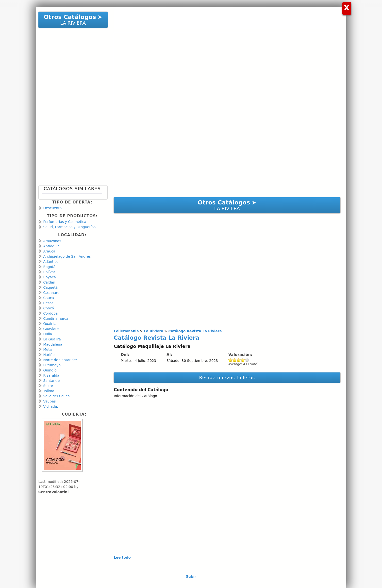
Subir (191, 576)
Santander (52, 381)
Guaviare (51, 329)
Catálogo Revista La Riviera (157, 338)
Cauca (49, 298)
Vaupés (50, 401)
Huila (48, 334)
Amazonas (52, 241)
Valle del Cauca (57, 396)
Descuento (53, 208)
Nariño (49, 355)
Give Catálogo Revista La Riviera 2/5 (235, 360)
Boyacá (50, 277)
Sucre (48, 386)
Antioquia (52, 246)
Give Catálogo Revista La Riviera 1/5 (230, 360)
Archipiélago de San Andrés (67, 256)
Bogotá (50, 267)
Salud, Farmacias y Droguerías (69, 227)
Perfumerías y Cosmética (65, 222)
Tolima (49, 391)
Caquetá (51, 287)
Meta (48, 350)
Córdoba (51, 313)
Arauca (49, 251)
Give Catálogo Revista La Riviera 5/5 (247, 360)
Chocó (49, 308)
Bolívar (49, 272)
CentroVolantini (54, 492)
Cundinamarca (56, 319)
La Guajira (52, 339)
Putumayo (52, 365)
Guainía (50, 324)
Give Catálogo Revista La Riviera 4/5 (243, 360)
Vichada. (51, 406)
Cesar (48, 303)
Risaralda (51, 375)
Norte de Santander (60, 360)
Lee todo (122, 557)
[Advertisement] (225, 18)
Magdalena (53, 344)
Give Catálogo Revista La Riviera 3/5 (239, 360)
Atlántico (51, 262)
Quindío (50, 370)
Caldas (49, 282)
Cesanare (51, 293)
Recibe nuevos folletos (227, 378)
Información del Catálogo (135, 396)
